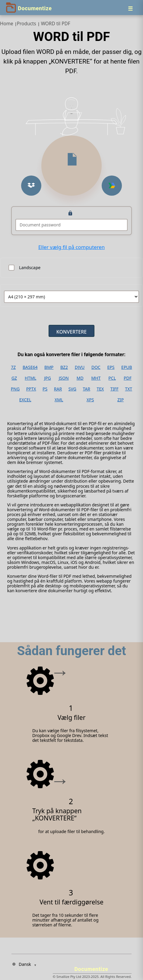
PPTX (31, 389)
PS (45, 389)
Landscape (30, 268)
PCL (112, 378)
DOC (96, 367)
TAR (86, 389)
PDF (128, 378)
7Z (13, 367)
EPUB (127, 367)
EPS (111, 367)
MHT (96, 378)
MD (80, 378)
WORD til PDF (56, 24)
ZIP (121, 400)
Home (7, 24)
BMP (49, 367)
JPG (47, 378)
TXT (129, 389)
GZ (14, 378)
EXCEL (25, 400)
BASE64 (30, 367)
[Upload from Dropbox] (31, 186)
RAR (58, 389)
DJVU (80, 367)
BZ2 (64, 367)
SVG (72, 389)
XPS (90, 400)
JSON (64, 378)
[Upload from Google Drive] (112, 186)
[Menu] (130, 8)
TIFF (114, 389)
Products (27, 24)
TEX (100, 389)
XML (59, 400)
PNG (15, 389)
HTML (30, 378)
